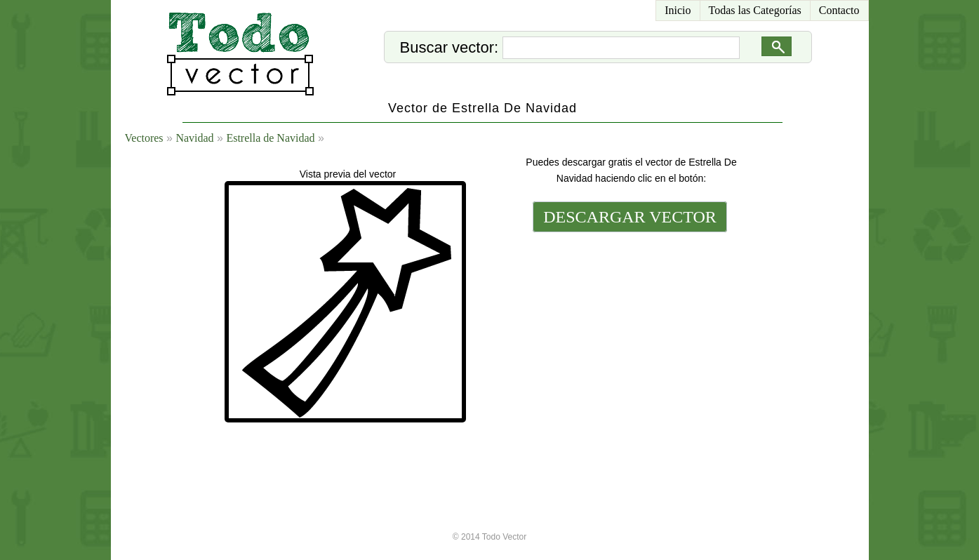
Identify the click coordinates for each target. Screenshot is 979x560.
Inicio (678, 10)
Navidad (194, 138)
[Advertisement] (629, 331)
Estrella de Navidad (270, 138)
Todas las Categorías (755, 10)
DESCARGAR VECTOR (630, 217)
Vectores (144, 138)
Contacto (839, 10)
